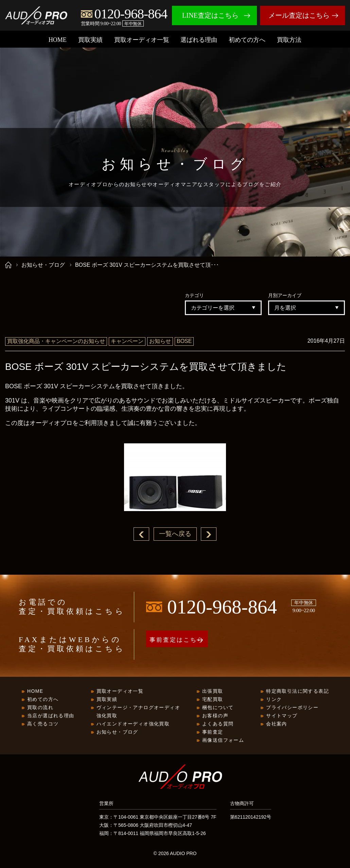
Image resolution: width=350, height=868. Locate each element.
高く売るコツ (43, 724)
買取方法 (289, 40)
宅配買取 (213, 700)
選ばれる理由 (199, 40)
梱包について (218, 708)
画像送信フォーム (223, 740)
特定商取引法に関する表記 (297, 691)
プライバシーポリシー (292, 708)
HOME (58, 40)
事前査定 (213, 732)
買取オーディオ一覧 (142, 40)
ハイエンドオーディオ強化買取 (133, 724)
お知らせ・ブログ (43, 265)
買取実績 (90, 40)
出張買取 (213, 691)
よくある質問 (218, 724)
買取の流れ (40, 708)
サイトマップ (282, 716)
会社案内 (277, 724)
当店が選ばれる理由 (51, 716)
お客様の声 (215, 716)
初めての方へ (247, 40)
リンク (274, 700)
